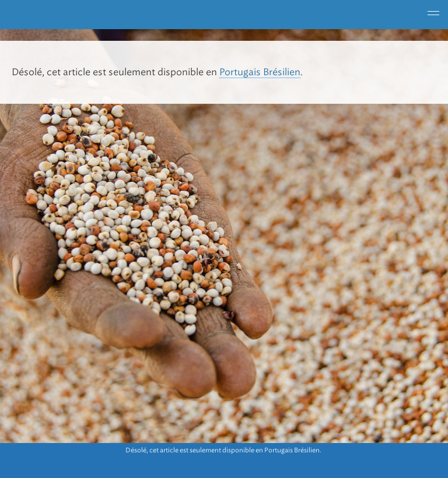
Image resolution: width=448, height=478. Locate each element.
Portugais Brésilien (260, 72)
